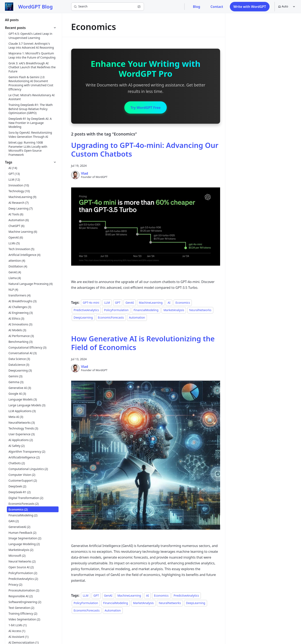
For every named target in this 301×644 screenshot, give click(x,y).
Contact (217, 7)
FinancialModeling (146, 311)
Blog (197, 7)
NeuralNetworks (200, 311)
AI (169, 303)
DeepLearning (83, 318)
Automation (137, 318)
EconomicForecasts (111, 318)
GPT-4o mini (91, 303)
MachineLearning (151, 303)
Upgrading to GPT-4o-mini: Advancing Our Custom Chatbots (145, 150)
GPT (118, 303)
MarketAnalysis (174, 311)
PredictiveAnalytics (86, 311)
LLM (107, 303)
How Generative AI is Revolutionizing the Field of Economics (143, 344)
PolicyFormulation (116, 311)
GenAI (130, 303)
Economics (183, 303)
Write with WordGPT (250, 7)
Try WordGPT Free (145, 108)
